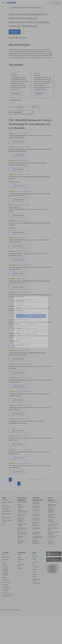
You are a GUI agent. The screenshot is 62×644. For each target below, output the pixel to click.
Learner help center (31, 341)
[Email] (31, 311)
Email (18, 308)
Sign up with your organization (23, 338)
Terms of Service (24, 344)
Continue (31, 316)
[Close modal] (46, 299)
